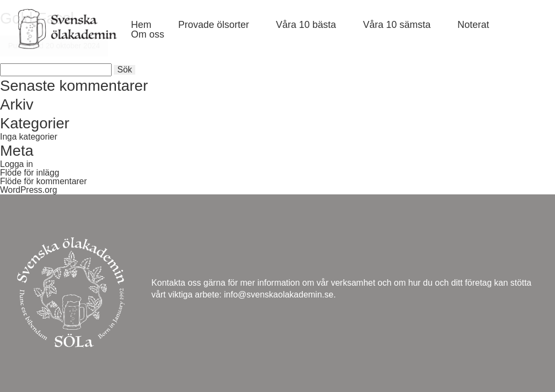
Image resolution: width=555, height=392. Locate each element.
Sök (125, 70)
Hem (141, 25)
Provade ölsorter (214, 25)
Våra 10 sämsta (397, 25)
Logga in (16, 164)
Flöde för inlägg (30, 173)
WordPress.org (28, 190)
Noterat (473, 25)
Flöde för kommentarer (43, 181)
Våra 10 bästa (306, 25)
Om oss (148, 34)
